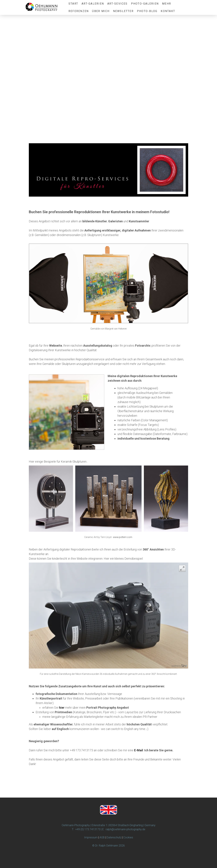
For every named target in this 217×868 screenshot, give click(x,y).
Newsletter (123, 11)
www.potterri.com (123, 537)
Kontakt (168, 11)
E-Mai (138, 750)
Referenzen (79, 11)
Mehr (167, 4)
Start (73, 4)
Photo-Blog (147, 11)
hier (62, 708)
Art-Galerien (93, 4)
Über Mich (101, 11)
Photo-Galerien (145, 4)
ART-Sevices (117, 4)
